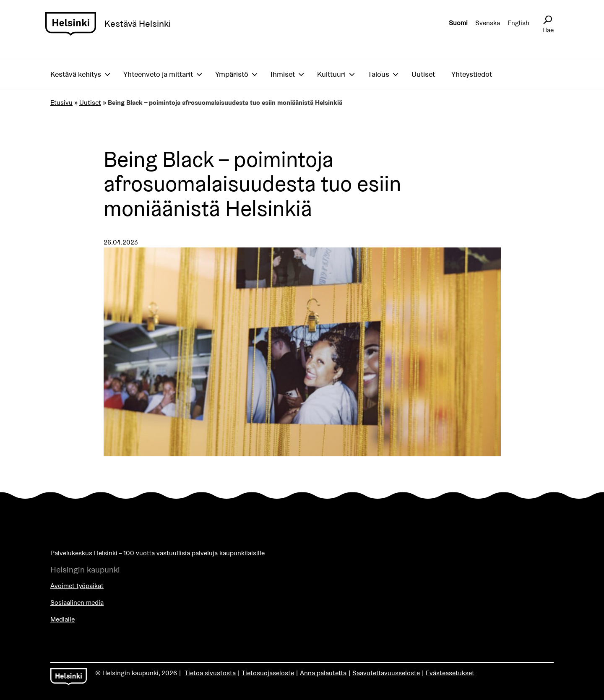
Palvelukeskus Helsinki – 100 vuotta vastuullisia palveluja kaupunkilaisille (158, 553)
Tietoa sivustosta (210, 673)
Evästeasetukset (450, 673)
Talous (379, 74)
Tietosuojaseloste (268, 673)
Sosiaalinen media (77, 602)
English (518, 23)
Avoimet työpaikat (77, 586)
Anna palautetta (323, 673)
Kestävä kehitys (76, 74)
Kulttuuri (331, 74)
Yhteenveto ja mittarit (158, 74)
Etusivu (61, 103)
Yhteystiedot (472, 74)
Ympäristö (232, 74)
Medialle (62, 619)
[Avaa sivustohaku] (547, 20)
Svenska (488, 23)
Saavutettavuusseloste (386, 673)
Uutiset (423, 74)
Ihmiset (283, 74)
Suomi (458, 23)
